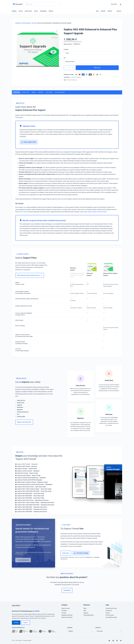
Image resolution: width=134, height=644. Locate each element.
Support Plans (26, 92)
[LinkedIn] (117, 641)
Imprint (108, 613)
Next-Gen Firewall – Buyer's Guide (28, 473)
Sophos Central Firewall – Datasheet (28, 471)
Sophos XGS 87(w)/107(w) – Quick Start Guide (32, 487)
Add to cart (97, 68)
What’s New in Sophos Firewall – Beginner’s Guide (32, 482)
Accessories (43, 11)
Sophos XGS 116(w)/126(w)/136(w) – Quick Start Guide (34, 489)
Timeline (64, 611)
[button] (119, 11)
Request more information (24, 422)
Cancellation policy (111, 617)
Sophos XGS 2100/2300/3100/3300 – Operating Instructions (36, 505)
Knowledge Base (89, 615)
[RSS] (121, 641)
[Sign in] (114, 4)
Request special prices (23, 560)
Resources (41, 92)
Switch (21, 11)
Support (103, 11)
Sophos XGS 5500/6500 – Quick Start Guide (31, 496)
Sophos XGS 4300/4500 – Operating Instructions (32, 507)
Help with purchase (60, 92)
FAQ (85, 611)
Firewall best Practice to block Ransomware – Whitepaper (35, 484)
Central (51, 11)
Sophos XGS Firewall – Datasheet (28, 464)
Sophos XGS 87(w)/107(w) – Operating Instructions (33, 500)
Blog (97, 11)
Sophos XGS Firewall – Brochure (27, 466)
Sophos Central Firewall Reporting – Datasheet (31, 478)
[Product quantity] (69, 68)
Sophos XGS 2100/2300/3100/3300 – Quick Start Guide (34, 491)
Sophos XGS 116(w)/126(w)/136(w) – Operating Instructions (36, 503)
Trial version (49, 92)
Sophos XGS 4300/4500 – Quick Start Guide (31, 494)
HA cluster (24, 212)
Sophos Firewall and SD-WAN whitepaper (30, 480)
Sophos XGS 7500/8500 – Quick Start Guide (31, 498)
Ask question (67, 590)
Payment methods (67, 617)
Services (34, 92)
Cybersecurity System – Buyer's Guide (29, 475)
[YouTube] (113, 641)
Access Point (28, 11)
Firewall (14, 11)
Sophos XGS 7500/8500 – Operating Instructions (32, 512)
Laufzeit (66, 49)
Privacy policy (110, 615)
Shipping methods (67, 615)
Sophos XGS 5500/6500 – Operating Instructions (32, 509)
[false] (109, 631)
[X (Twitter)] (109, 641)
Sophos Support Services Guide (97, 212)
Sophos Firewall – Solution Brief (27, 469)
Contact (110, 11)
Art (65, 58)
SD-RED (36, 11)
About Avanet (66, 608)
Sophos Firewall (76, 77)
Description (17, 92)
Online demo (66, 553)
